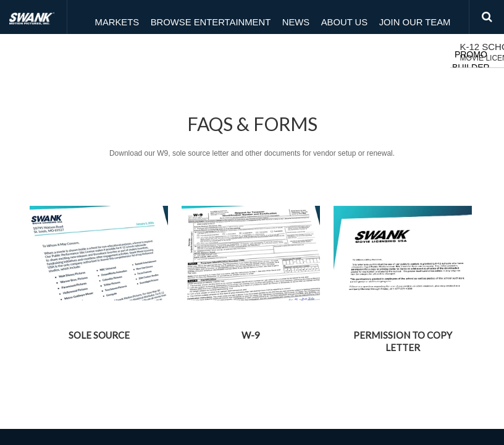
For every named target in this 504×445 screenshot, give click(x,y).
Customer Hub (146, 53)
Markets (106, 17)
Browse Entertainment (190, 17)
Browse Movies (224, 53)
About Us (313, 17)
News (266, 17)
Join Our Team (377, 17)
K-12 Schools (51, 53)
